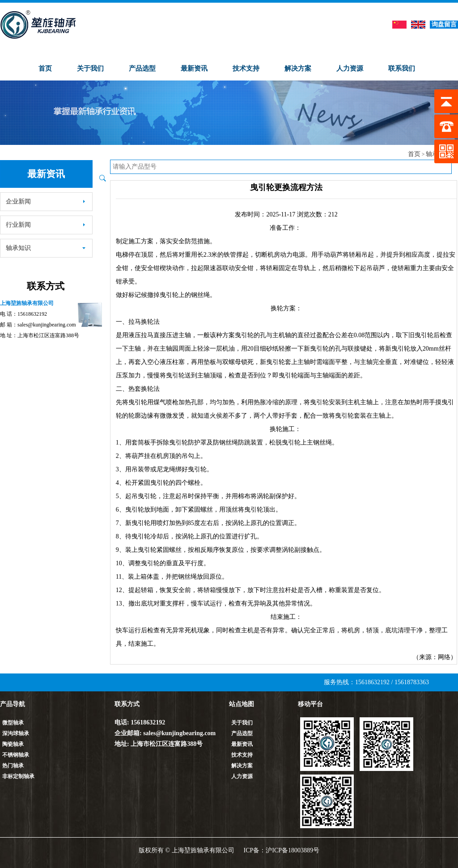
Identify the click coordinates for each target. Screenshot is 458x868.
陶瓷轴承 (13, 744)
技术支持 (246, 68)
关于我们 (90, 68)
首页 (45, 68)
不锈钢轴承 (16, 755)
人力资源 (350, 68)
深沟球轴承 (16, 733)
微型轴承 (13, 723)
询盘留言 (444, 24)
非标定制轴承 (18, 776)
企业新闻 (46, 201)
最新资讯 (194, 68)
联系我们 (402, 68)
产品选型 (142, 68)
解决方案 (298, 68)
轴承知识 (46, 248)
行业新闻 (46, 225)
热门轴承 (13, 766)
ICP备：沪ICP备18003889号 (282, 850)
